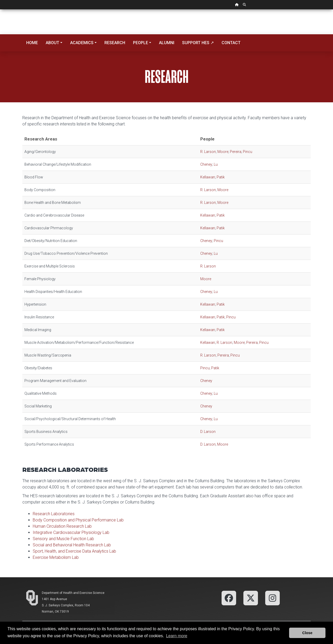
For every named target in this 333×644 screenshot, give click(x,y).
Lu (216, 164)
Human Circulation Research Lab (62, 526)
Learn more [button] (177, 636)
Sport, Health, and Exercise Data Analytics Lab (74, 551)
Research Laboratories (54, 514)
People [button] (141, 43)
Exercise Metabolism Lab (56, 557)
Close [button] (307, 633)
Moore (223, 152)
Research (115, 43)
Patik (221, 177)
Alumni (167, 43)
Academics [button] (82, 43)
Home (32, 43)
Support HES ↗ (198, 43)
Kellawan (208, 177)
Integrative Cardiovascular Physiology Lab (71, 532)
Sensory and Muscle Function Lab (63, 539)
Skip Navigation (0, 9)
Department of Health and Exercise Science (73, 593)
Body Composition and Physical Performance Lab (78, 520)
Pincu (248, 152)
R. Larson (208, 152)
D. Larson (208, 432)
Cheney (206, 164)
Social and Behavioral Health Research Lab (72, 545)
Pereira (236, 152)
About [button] (52, 43)
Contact (231, 43)
